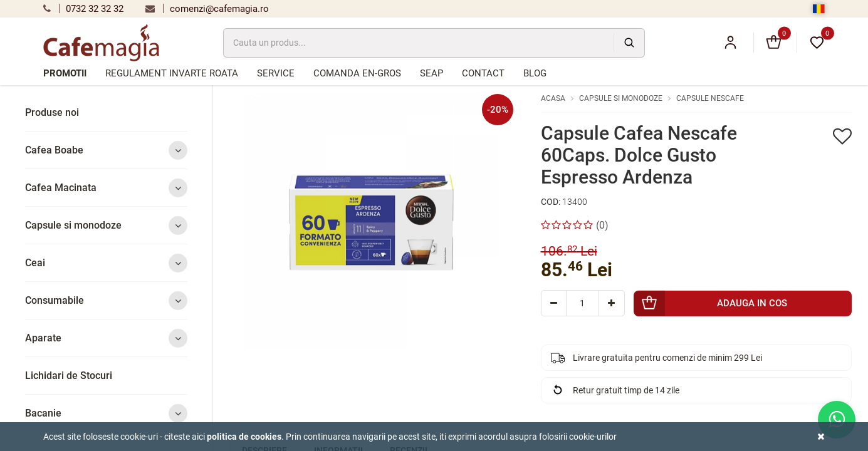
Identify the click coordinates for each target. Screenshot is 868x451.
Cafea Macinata (106, 188)
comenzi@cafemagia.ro (207, 9)
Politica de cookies (244, 437)
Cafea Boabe (106, 150)
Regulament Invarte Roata (172, 73)
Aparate (106, 338)
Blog (535, 73)
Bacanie (106, 413)
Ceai (106, 263)
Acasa (553, 98)
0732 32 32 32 (83, 9)
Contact (483, 73)
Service (276, 73)
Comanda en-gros (357, 73)
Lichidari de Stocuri (69, 376)
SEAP (431, 73)
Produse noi (52, 112)
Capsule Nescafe (710, 98)
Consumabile (106, 300)
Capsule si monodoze (106, 225)
